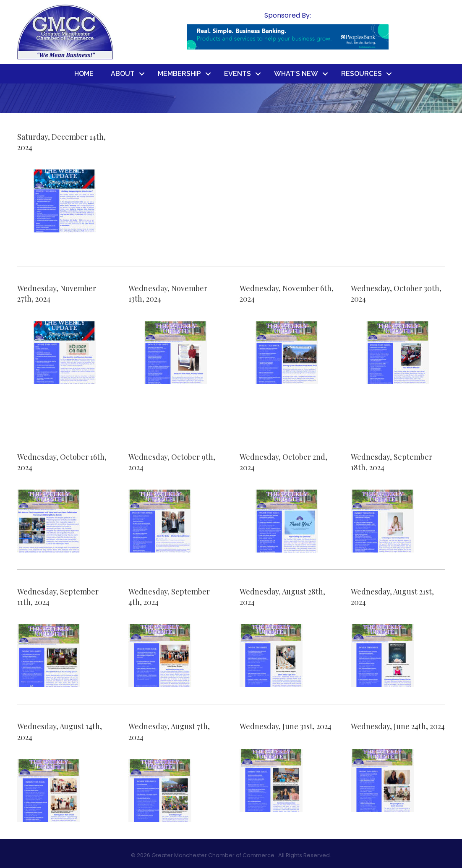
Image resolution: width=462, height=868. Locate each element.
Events (238, 74)
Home (84, 74)
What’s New (296, 74)
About (123, 74)
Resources (362, 74)
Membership (179, 74)
